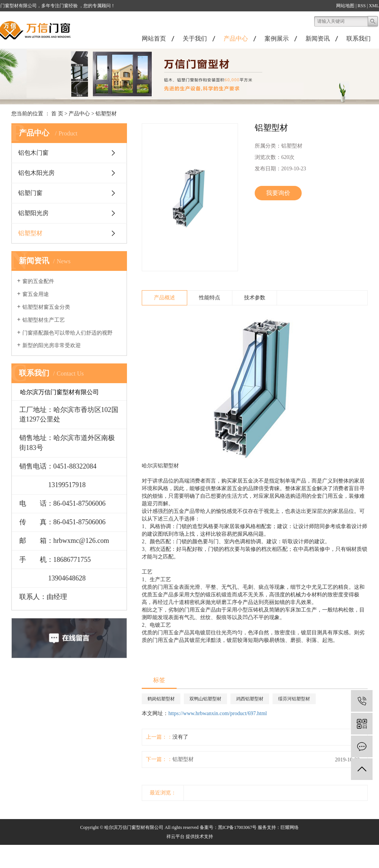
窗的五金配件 (38, 281)
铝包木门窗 (33, 153)
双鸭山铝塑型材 (205, 699)
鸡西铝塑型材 (250, 699)
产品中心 (236, 39)
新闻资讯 (318, 39)
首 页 (57, 114)
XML (374, 6)
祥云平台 (175, 837)
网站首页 (154, 39)
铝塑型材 (106, 114)
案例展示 (277, 39)
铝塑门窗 (30, 193)
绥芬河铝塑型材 (294, 699)
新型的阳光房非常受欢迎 (52, 345)
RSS (362, 6)
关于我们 (195, 39)
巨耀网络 (290, 827)
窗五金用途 (36, 294)
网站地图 (345, 6)
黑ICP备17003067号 (237, 827)
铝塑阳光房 (33, 213)
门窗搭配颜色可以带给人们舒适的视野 (67, 333)
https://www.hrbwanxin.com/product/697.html (218, 713)
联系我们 (359, 39)
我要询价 (278, 193)
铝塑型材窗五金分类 (46, 307)
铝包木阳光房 (36, 173)
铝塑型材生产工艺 (44, 320)
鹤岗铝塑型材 (161, 699)
